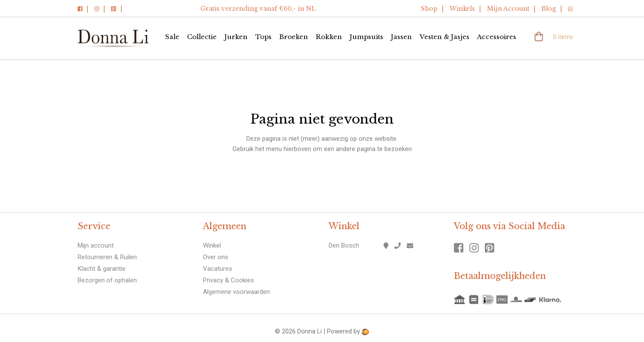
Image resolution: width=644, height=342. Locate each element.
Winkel (212, 245)
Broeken (294, 37)
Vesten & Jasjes (444, 37)
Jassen (401, 37)
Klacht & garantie (102, 269)
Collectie (202, 37)
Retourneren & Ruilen (107, 257)
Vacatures (218, 269)
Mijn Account (508, 9)
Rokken (329, 37)
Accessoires (497, 37)
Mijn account (96, 245)
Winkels (462, 9)
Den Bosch (344, 245)
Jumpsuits (366, 37)
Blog (549, 9)
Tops (263, 37)
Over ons (216, 257)
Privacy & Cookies (228, 280)
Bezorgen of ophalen (107, 280)
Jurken (236, 37)
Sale (172, 37)
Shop (429, 9)
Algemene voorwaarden (236, 292)
